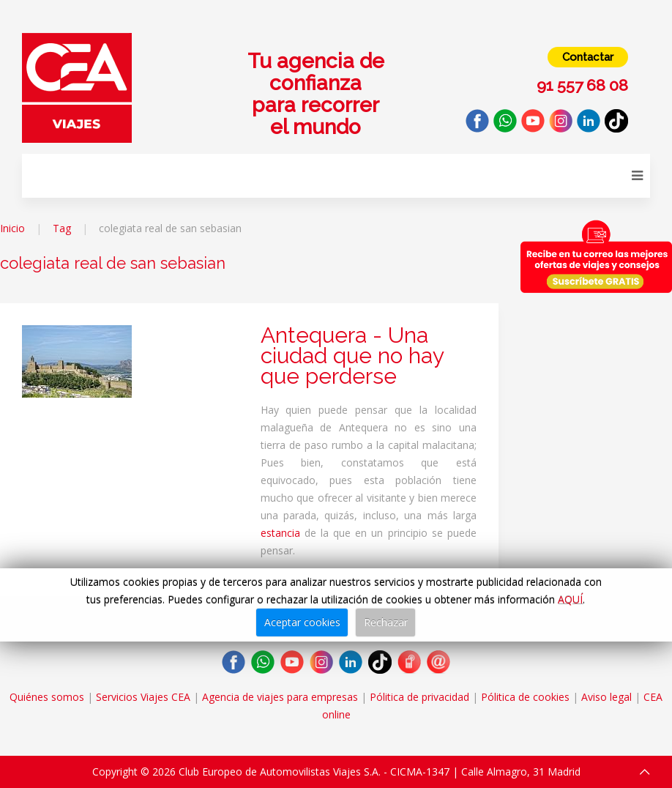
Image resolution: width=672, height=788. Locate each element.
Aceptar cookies (302, 622)
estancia (280, 533)
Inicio (12, 228)
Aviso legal (606, 697)
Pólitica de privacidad (419, 697)
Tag (62, 228)
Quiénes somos (47, 697)
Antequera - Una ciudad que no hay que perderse (352, 356)
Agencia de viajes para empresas (280, 697)
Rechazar (386, 622)
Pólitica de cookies (525, 697)
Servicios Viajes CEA (143, 697)
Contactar (588, 57)
